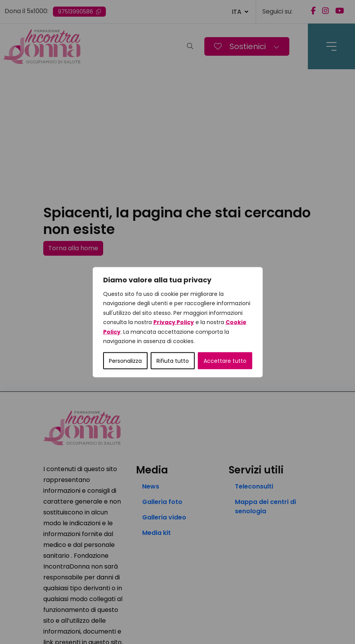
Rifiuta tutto (173, 360)
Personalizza (125, 360)
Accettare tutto (225, 360)
